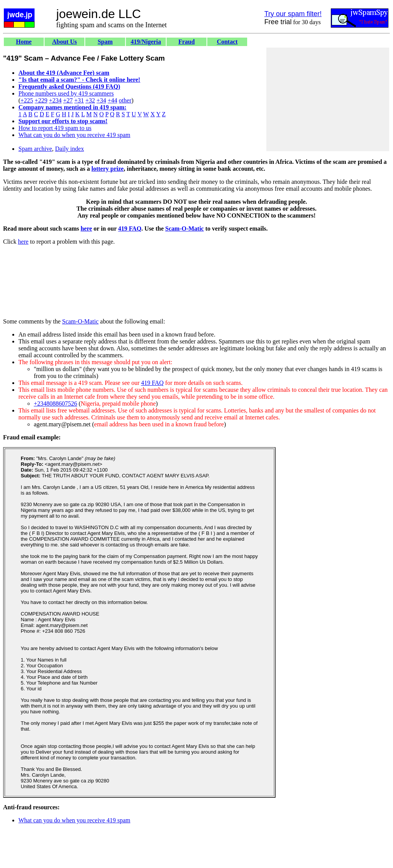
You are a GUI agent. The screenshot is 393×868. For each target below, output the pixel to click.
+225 (27, 100)
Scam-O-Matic (185, 229)
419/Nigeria (146, 42)
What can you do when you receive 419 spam (74, 135)
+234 (55, 100)
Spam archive (35, 149)
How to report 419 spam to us (55, 128)
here (86, 229)
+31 (79, 100)
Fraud (187, 42)
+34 (102, 100)
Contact (227, 42)
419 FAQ (130, 229)
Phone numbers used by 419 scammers (66, 93)
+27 (68, 100)
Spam (105, 42)
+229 (41, 100)
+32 (90, 100)
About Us (64, 42)
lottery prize (107, 169)
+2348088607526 (55, 403)
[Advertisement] (328, 99)
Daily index (70, 149)
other (125, 100)
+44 (113, 100)
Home (24, 42)
